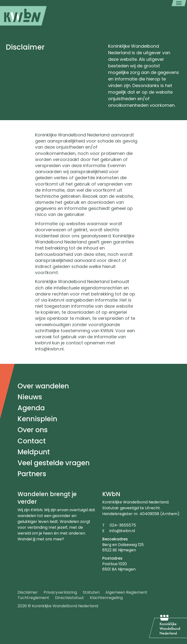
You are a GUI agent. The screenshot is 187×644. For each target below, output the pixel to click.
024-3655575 (123, 525)
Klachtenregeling (106, 598)
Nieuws (30, 397)
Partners (32, 474)
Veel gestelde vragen (54, 463)
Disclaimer (28, 592)
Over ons (33, 430)
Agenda (31, 408)
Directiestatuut (70, 598)
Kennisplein (37, 419)
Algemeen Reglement (126, 592)
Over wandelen (43, 386)
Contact (32, 441)
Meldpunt (34, 452)
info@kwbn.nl (122, 531)
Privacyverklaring (60, 592)
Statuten (91, 592)
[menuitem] (23, 16)
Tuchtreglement (33, 598)
